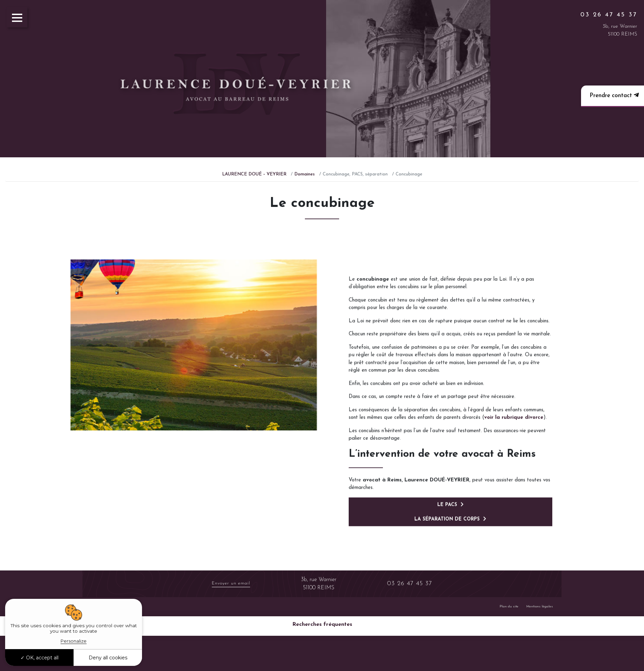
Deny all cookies (108, 658)
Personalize (74, 641)
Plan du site (509, 607)
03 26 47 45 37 (609, 15)
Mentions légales (540, 607)
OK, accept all (40, 658)
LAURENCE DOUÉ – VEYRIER (254, 174)
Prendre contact (613, 95)
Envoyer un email (231, 583)
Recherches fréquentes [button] (322, 624)
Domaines (305, 174)
